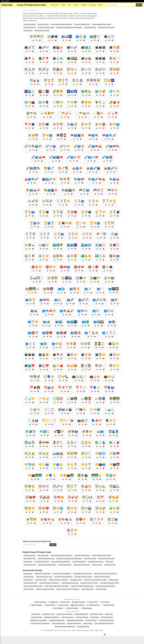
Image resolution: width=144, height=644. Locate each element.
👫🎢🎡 (44, 69)
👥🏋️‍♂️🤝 (33, 322)
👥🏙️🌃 (72, 322)
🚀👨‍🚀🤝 (87, 431)
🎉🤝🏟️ (100, 124)
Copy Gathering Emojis (79, 562)
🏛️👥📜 (100, 245)
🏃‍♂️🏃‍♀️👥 (79, 201)
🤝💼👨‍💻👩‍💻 (35, 475)
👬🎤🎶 (100, 69)
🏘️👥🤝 (44, 245)
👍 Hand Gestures (57, 608)
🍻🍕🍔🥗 (47, 113)
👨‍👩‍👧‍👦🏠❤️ (44, 366)
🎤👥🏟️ (107, 157)
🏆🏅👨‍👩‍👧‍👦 (114, 212)
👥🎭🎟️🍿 (49, 311)
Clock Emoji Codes (37, 617)
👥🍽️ (100, 289)
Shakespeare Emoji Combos (75, 620)
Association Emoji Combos (96, 562)
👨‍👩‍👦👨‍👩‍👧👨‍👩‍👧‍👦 (30, 355)
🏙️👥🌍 (86, 245)
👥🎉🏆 (30, 300)
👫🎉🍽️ (100, 366)
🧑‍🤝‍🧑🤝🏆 (72, 508)
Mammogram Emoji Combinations (65, 627)
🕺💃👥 (33, 420)
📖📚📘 (100, 399)
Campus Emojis (28, 580)
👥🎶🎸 (109, 311)
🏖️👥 (114, 234)
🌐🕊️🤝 (114, 91)
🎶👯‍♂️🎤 (47, 201)
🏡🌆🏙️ (67, 278)
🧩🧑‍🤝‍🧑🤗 (31, 519)
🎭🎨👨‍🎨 (65, 179)
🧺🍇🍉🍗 (47, 519)
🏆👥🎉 (35, 223)
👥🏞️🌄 (99, 322)
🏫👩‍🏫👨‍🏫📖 (32, 289)
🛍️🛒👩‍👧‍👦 (114, 442)
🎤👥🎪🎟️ (38, 157)
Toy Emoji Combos (101, 589)
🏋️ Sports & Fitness (63, 605)
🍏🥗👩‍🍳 (31, 113)
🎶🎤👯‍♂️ (33, 201)
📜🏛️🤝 (35, 410)
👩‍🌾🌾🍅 (58, 366)
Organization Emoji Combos (82, 565)
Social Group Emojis (29, 24)
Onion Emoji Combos (82, 617)
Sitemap (97, 630)
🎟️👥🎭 (93, 135)
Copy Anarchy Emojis (67, 617)
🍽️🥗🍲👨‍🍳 (83, 113)
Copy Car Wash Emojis (59, 624)
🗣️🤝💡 (111, 420)
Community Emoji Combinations (61, 562)
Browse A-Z (55, 5)
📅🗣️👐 (95, 388)
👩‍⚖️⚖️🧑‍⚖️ (86, 366)
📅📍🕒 (81, 388)
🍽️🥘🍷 (98, 113)
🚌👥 (100, 431)
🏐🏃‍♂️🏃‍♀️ (45, 234)
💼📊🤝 (95, 377)
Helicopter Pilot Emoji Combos (89, 583)
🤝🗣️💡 (51, 475)
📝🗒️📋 (49, 410)
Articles (76, 5)
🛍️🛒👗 (100, 442)
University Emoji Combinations (63, 577)
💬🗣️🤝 (49, 377)
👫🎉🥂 (114, 58)
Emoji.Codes (50, 630)
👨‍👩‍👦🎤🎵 (30, 47)
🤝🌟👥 (44, 464)
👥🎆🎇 (114, 289)
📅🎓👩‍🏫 (35, 388)
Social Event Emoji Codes (42, 31)
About (100, 5)
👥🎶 (96, 311)
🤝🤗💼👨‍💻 (67, 475)
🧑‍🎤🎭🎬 (83, 475)
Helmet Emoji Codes (107, 617)
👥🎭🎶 (83, 311)
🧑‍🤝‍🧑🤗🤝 (30, 508)
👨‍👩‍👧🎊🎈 (44, 58)
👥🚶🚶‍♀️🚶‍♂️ (109, 333)
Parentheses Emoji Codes (106, 620)
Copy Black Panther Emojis (57, 620)
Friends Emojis (28, 31)
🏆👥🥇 (49, 223)
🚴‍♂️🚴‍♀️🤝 (86, 442)
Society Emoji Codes (30, 565)
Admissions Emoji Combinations (58, 580)
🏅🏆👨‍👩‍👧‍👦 (44, 212)
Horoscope (92, 5)
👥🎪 (34, 311)
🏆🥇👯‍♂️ (109, 223)
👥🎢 (70, 300)
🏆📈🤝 (81, 223)
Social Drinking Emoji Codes (46, 28)
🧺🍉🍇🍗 (65, 519)
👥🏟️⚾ (95, 36)
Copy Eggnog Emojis (83, 627)
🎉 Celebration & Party (93, 605)
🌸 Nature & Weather (36, 605)
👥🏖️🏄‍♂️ (81, 36)
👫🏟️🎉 (58, 69)
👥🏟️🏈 (61, 333)
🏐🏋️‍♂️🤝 (87, 234)
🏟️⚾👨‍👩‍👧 (107, 267)
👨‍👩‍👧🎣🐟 (58, 58)
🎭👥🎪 (114, 179)
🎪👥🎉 (77, 168)
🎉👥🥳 (72, 124)
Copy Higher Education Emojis (83, 577)
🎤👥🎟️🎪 (95, 146)
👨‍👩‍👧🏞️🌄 (72, 58)
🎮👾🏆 (98, 190)
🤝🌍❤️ (114, 453)
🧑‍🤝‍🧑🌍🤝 (111, 475)
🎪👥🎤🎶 (111, 168)
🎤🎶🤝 (65, 146)
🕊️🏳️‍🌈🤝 (81, 410)
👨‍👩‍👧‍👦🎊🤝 (114, 355)
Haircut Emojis (94, 617)
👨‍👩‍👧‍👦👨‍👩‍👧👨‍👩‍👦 (100, 58)
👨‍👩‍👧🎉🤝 (72, 355)
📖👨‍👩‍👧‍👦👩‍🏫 (72, 399)
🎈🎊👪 (30, 124)
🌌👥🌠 (72, 91)
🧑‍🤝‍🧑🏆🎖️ (72, 486)
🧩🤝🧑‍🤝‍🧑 (114, 508)
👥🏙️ (59, 322)
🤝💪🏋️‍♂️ (86, 464)
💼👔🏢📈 (79, 377)
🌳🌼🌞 (86, 102)
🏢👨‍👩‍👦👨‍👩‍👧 (53, 36)
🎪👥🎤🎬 (93, 168)
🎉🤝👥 (114, 124)
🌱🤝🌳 (72, 102)
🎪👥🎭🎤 (31, 179)
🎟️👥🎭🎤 (109, 135)
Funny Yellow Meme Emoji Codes (104, 624)
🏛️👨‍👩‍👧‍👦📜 (114, 245)
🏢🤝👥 (109, 278)
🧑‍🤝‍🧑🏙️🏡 (114, 486)
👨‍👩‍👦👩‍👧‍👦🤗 (44, 355)
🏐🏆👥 (59, 234)
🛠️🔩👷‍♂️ (44, 453)
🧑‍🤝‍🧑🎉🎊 (44, 486)
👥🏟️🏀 (47, 333)
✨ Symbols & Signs (86, 608)
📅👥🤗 (49, 388)
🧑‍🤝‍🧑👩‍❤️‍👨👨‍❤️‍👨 (45, 497)
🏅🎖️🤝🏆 (109, 201)
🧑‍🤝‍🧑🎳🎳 (35, 80)
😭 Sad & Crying (65, 602)
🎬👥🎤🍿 (49, 179)
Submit (53, 545)
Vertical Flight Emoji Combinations (49, 583)
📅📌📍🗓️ (65, 388)
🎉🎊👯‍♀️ (58, 124)
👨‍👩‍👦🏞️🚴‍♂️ (86, 47)
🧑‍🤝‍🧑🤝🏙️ (86, 508)
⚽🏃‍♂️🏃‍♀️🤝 (97, 519)
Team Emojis (109, 562)
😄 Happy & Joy (53, 602)
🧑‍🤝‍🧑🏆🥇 (49, 80)
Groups (63, 5)
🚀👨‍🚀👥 (73, 431)
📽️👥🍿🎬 (65, 410)
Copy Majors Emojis (76, 580)
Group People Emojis (30, 28)
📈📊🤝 (30, 399)
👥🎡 (58, 300)
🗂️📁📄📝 (49, 420)
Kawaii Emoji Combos (97, 614)
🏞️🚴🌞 (86, 256)
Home (24, 10)
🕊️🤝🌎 (95, 410)
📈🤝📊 (44, 399)
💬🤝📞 (63, 377)
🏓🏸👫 (101, 234)
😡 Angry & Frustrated (78, 602)
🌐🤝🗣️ (44, 102)
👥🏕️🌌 (67, 36)
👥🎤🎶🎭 (99, 300)
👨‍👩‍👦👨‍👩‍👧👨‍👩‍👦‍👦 (100, 47)
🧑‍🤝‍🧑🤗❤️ (44, 508)
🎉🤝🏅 (86, 124)
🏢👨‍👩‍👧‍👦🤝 (81, 278)
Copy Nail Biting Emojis (81, 614)
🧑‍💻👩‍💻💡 (97, 475)
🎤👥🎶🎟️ (91, 157)
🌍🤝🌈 (100, 91)
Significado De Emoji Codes (43, 574)
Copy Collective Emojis (65, 565)
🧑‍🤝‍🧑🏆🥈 (63, 80)
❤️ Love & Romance (40, 602)
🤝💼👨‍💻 (114, 464)
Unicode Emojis (36, 614)
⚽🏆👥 (113, 519)
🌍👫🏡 (86, 91)
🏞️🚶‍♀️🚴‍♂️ (100, 256)
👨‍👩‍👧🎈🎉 (58, 355)
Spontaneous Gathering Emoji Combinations (69, 28)
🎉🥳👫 (33, 135)
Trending (84, 5)
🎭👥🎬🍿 (51, 190)
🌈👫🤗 (58, 91)
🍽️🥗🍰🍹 (65, 113)
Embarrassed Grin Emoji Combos (106, 586)
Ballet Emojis (109, 614)
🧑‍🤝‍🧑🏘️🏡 (100, 486)
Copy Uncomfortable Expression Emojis (82, 586)
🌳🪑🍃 (100, 102)
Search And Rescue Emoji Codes (33, 586)
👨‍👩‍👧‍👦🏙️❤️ (30, 366)
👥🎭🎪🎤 (67, 311)
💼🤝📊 (109, 377)
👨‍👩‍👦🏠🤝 (114, 344)
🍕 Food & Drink (105, 602)
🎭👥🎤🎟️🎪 (97, 179)
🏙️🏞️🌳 (58, 245)
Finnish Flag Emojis (91, 620)
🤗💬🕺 (86, 453)
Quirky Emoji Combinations (64, 614)
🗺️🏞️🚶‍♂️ (45, 431)
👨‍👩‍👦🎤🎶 (44, 47)
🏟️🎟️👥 (65, 267)
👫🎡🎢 (30, 69)
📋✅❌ (58, 399)
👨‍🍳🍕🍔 (71, 344)
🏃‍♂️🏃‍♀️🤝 (93, 201)
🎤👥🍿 (79, 146)
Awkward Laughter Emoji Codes (45, 589)
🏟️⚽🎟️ (79, 267)
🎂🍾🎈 (113, 113)
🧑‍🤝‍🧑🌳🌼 (30, 486)
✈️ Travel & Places (50, 605)
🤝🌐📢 (30, 464)
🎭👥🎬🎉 (68, 190)
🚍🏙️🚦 (114, 431)
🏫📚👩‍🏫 (48, 289)
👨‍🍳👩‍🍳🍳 (85, 344)
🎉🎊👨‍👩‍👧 (44, 124)
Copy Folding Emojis (87, 589)
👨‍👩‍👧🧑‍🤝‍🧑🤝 (100, 355)
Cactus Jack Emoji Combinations (40, 624)
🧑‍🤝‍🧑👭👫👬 (93, 80)
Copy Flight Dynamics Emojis (70, 583)
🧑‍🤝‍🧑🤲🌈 (100, 508)
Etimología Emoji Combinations (62, 574)
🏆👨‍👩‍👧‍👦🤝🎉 (65, 223)
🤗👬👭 (72, 453)
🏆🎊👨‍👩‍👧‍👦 (86, 212)
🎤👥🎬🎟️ (56, 157)
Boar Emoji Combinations (52, 617)
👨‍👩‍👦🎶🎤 (72, 47)
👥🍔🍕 (75, 289)
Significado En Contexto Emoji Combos (105, 574)
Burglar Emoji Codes (48, 614)
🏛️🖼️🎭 (58, 256)
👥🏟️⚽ (76, 333)
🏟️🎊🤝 (51, 267)
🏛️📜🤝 (44, 256)
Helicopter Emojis (29, 577)
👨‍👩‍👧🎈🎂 (30, 58)
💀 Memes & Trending (71, 608)
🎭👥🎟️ (79, 179)
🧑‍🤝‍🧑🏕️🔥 (86, 486)
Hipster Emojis (88, 624)
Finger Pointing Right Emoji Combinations (57, 586)
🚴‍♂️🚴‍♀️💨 (72, 442)
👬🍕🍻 (72, 69)
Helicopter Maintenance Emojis (110, 583)
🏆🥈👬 (30, 234)
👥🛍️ (44, 344)
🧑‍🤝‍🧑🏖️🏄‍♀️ (77, 80)
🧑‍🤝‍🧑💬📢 (87, 497)
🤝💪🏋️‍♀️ (72, 464)
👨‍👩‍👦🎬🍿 (58, 47)
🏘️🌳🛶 (30, 245)
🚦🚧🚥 (44, 442)
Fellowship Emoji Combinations (47, 565)
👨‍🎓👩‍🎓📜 (99, 344)
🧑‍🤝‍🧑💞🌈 (73, 497)
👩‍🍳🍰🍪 (72, 366)
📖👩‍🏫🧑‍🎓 (86, 399)
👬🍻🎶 (86, 69)
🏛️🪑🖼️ (72, 256)
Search (139, 5)
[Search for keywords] (121, 5)
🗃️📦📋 (83, 420)
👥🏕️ (46, 322)
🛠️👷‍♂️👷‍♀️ (30, 453)
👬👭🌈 (35, 377)
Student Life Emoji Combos (102, 577)
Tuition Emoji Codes (41, 580)
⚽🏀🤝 (81, 519)
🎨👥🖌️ (49, 168)
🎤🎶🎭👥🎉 (33, 146)
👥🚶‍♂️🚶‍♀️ (30, 344)
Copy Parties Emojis (90, 28)
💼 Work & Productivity (78, 605)
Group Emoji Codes (43, 24)
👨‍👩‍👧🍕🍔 (114, 47)
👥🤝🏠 (57, 344)
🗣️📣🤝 (97, 420)
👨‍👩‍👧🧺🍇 (86, 58)
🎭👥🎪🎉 (33, 190)
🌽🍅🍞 (114, 102)
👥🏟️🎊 (33, 333)
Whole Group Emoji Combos (106, 28)
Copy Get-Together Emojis (82, 24)
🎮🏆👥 (84, 190)
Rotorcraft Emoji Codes (30, 583)
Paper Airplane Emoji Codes (44, 577)
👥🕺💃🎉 (91, 333)
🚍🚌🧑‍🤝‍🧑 (30, 442)
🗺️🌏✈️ (30, 431)
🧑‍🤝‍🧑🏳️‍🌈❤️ (30, 497)
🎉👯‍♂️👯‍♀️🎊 (37, 36)
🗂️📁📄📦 (67, 420)
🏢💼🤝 (95, 278)
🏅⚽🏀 (72, 212)
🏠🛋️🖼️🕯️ (37, 278)
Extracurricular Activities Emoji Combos (95, 580)
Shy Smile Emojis (29, 589)
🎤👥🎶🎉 (74, 157)
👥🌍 (61, 289)
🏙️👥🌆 (72, 245)
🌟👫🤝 (58, 102)
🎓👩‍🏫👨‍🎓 (61, 135)
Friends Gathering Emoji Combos (101, 24)
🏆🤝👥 (95, 223)
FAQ (69, 5)
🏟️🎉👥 (114, 256)
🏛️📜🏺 (30, 256)
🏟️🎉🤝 (37, 267)
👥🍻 (88, 289)
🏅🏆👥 (30, 212)
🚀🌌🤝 (59, 431)
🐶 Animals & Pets (92, 602)
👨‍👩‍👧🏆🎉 (86, 355)
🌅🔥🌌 (109, 80)
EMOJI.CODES (5, 1)
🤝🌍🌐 (100, 453)
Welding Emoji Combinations (39, 620)
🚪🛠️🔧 (58, 442)
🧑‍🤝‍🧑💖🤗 (59, 497)
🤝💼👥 (100, 464)
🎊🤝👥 (47, 135)
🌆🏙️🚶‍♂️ (30, 91)
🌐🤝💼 (30, 102)
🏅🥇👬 (58, 212)
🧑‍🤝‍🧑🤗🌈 (114, 497)
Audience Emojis (97, 565)
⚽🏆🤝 (72, 530)
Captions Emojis (114, 580)
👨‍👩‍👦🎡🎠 (109, 36)
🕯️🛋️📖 (109, 410)
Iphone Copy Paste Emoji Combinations (68, 589)
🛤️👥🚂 (58, 453)
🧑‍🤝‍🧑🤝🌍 (58, 508)
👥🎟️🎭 (45, 300)
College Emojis (28, 574)
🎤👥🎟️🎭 (113, 146)
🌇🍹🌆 (44, 91)
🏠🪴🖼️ (53, 278)
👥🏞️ (85, 322)
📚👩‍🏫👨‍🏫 (114, 399)
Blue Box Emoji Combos (74, 624)
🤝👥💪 (58, 464)
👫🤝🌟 (114, 366)
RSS (101, 630)
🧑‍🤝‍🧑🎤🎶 (58, 486)
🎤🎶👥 (51, 146)
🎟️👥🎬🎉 (77, 135)
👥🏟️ (112, 322)
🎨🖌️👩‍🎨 (63, 168)
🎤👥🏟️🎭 (33, 168)
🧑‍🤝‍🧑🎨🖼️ (114, 69)
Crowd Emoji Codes (110, 565)
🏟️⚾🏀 (93, 267)
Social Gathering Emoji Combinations (62, 24)
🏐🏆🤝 (73, 234)
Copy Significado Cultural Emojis (83, 574)
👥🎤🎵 (84, 300)
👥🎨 (114, 300)
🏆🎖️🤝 (100, 212)
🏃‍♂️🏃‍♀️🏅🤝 (63, 201)
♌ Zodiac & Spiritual (108, 605)
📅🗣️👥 (109, 388)
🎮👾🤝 (113, 190)
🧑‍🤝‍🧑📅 (100, 497)
